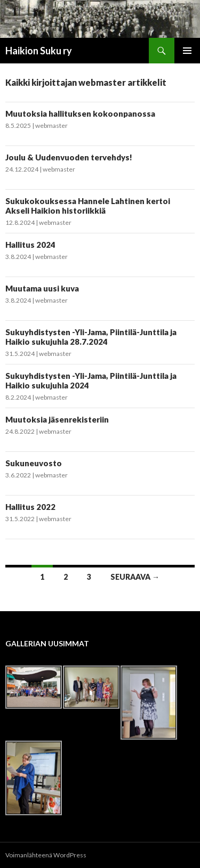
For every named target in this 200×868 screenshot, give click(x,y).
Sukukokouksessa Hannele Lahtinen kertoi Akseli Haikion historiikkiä (88, 206)
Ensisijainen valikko (187, 51)
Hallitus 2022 (30, 507)
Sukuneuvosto (34, 463)
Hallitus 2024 (30, 245)
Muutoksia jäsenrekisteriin (57, 419)
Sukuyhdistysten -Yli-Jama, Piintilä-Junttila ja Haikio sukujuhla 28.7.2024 (91, 337)
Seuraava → (135, 577)
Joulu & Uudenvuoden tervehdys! (69, 157)
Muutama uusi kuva (42, 288)
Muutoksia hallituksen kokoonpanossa (80, 113)
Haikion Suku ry (39, 51)
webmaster (51, 125)
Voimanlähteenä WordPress (46, 855)
